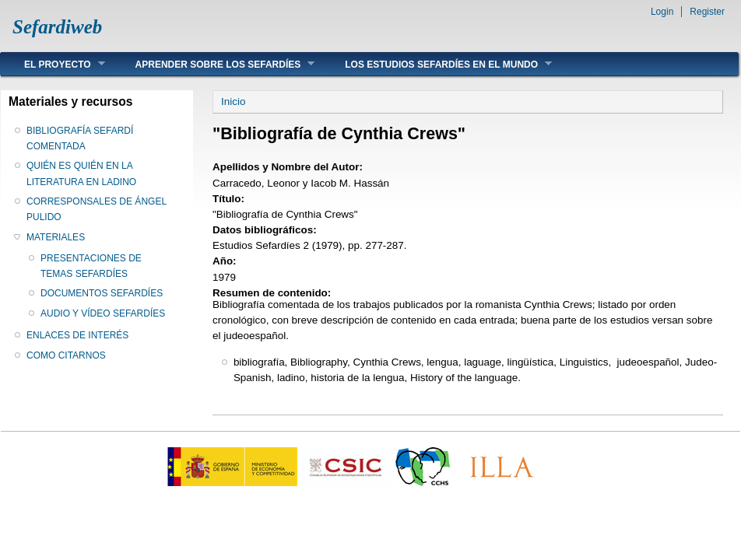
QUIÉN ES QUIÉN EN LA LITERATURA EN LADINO (81, 173)
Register (707, 12)
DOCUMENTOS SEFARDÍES (102, 293)
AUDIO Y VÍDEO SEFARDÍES (103, 313)
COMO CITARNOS (66, 355)
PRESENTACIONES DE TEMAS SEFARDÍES (91, 266)
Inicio (233, 101)
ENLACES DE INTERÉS (77, 335)
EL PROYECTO (53, 64)
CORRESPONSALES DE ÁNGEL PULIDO (97, 209)
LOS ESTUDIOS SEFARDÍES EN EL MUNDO (437, 64)
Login (662, 12)
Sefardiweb (57, 27)
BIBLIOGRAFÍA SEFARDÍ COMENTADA (80, 138)
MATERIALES (56, 237)
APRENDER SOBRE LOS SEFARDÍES (214, 64)
